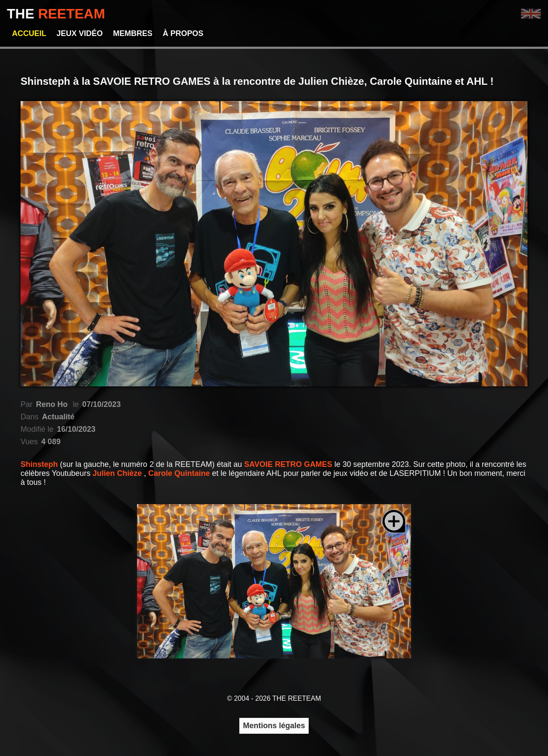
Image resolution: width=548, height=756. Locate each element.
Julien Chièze (118, 473)
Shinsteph (40, 464)
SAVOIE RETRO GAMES (289, 464)
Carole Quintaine (180, 473)
